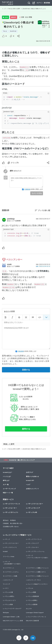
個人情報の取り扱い (17, 523)
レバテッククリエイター (35, 504)
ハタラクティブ (8, 580)
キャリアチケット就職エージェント (37, 568)
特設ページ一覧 (8, 493)
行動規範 (27, 189)
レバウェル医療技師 (32, 596)
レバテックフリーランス (11, 504)
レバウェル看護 (31, 592)
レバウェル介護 (8, 592)
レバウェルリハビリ (9, 600)
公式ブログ (30, 472)
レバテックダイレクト (11, 512)
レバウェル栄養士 (32, 600)
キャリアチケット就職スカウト (36, 572)
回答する (26, 370)
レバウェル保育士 (9, 596)
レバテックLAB (31, 512)
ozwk (9, 264)
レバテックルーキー (10, 508)
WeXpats (6, 613)
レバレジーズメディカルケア (12, 609)
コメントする (37, 193)
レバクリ (6, 588)
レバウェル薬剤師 (32, 604)
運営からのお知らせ (32, 476)
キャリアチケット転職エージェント (37, 576)
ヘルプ (28, 485)
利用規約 (13, 520)
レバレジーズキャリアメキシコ (36, 617)
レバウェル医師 (8, 604)
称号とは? (6, 480)
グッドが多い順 (44, 210)
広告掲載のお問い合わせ (11, 527)
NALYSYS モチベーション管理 (13, 621)
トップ (4, 9)
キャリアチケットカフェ (11, 572)
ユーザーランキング (9, 489)
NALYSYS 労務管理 (32, 621)
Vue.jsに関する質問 (14, 9)
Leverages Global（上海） (12, 617)
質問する (26, 429)
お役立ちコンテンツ (32, 489)
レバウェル (30, 588)
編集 (43, 266)
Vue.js (5, 31)
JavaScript (13, 31)
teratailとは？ (8, 472)
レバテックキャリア (33, 508)
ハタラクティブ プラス (33, 580)
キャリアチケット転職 (10, 576)
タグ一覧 (6, 485)
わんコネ (29, 609)
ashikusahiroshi (46, 22)
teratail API (30, 480)
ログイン (40, 3)
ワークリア (7, 584)
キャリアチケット (9, 568)
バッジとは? (7, 476)
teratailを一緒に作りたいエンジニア (22, 460)
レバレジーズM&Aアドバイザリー (37, 584)
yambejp (11, 219)
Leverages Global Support (35, 613)
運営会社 (6, 520)
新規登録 (47, 3)
